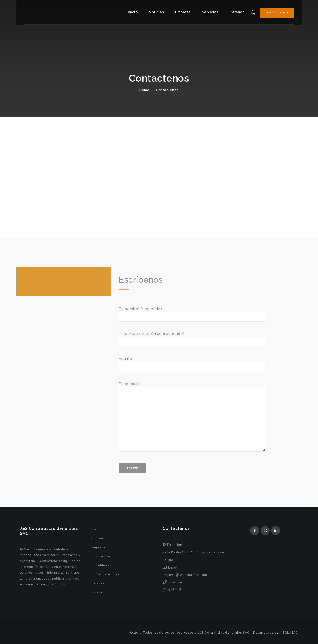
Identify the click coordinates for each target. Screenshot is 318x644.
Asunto (192, 362)
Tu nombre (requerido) (192, 313)
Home (144, 90)
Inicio (133, 12)
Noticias (156, 12)
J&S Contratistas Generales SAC (41, 12)
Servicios (210, 12)
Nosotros (103, 556)
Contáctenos (277, 13)
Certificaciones (108, 574)
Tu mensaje (192, 419)
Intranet (237, 12)
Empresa (183, 12)
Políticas (103, 565)
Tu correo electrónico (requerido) (192, 338)
